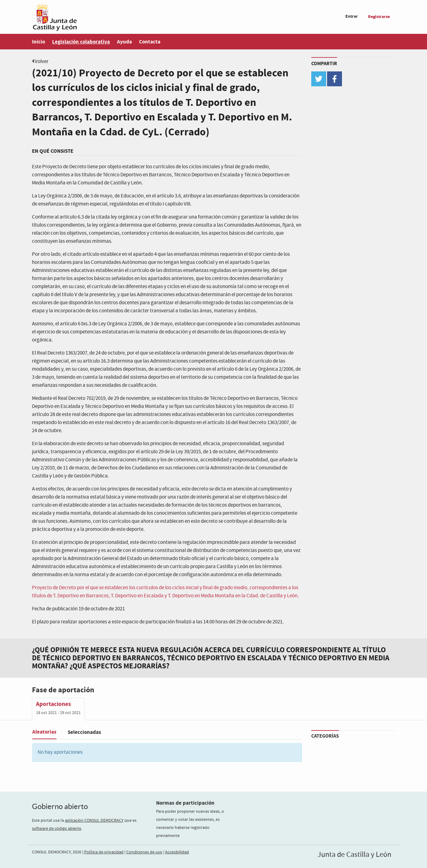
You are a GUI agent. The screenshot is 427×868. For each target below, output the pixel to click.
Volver (42, 62)
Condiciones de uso (144, 852)
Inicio (38, 42)
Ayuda (124, 42)
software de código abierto (57, 829)
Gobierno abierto (60, 806)
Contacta (150, 42)
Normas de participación (185, 803)
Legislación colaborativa (81, 42)
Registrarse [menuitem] (379, 17)
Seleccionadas (84, 732)
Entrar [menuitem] (352, 16)
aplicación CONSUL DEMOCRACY (94, 821)
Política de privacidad (104, 852)
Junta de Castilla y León (354, 855)
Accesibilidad (177, 852)
